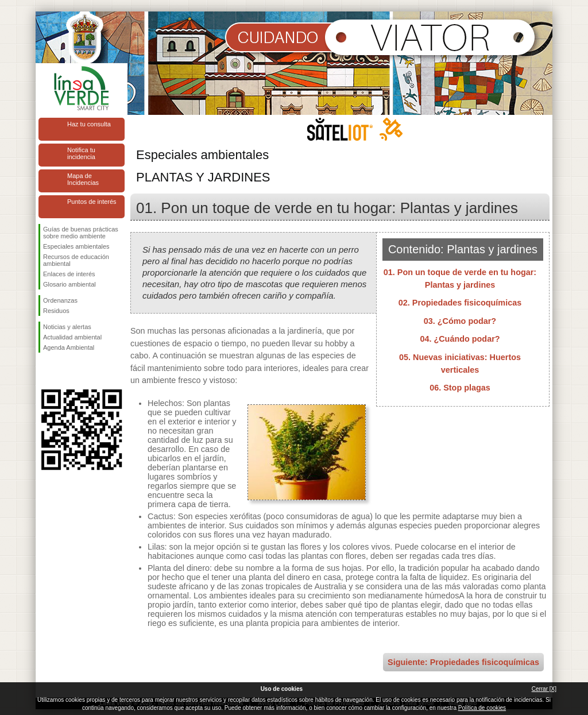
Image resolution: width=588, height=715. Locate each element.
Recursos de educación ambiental (76, 260)
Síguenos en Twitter (64, 371)
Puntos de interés (92, 202)
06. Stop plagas (460, 388)
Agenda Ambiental (69, 347)
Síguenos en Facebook (45, 371)
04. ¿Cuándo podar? (460, 339)
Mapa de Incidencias (83, 179)
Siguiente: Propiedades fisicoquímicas (463, 662)
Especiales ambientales (76, 246)
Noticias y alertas (67, 327)
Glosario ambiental (69, 284)
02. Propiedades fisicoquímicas (460, 303)
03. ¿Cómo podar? (460, 321)
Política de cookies (482, 708)
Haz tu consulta (89, 124)
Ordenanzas (60, 300)
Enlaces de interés (69, 274)
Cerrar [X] (544, 689)
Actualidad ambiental (72, 337)
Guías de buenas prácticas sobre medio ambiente (81, 233)
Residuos (56, 311)
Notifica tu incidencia (81, 153)
